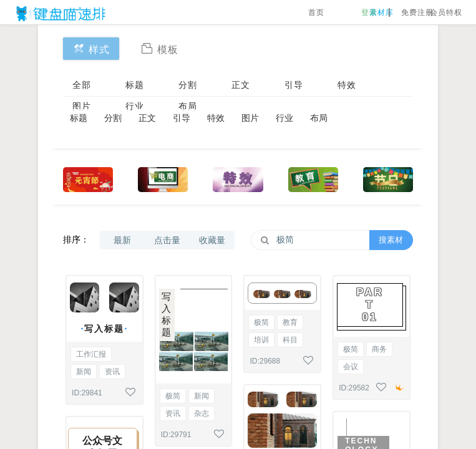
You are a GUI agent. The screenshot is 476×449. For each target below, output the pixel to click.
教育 (290, 322)
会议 (351, 367)
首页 (316, 12)
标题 (135, 85)
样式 (91, 48)
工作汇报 (91, 354)
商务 (379, 349)
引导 (294, 85)
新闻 (84, 372)
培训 (261, 340)
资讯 (112, 372)
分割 (188, 85)
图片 (82, 106)
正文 (241, 85)
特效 (347, 85)
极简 (173, 396)
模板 (160, 48)
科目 (290, 340)
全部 (82, 85)
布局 (188, 106)
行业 (135, 106)
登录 (369, 12)
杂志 (202, 413)
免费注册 (417, 12)
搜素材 (391, 240)
